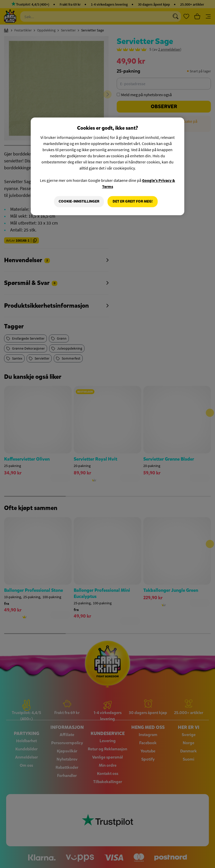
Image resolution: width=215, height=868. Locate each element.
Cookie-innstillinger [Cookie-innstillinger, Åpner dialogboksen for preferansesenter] (79, 201)
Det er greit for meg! (133, 201)
